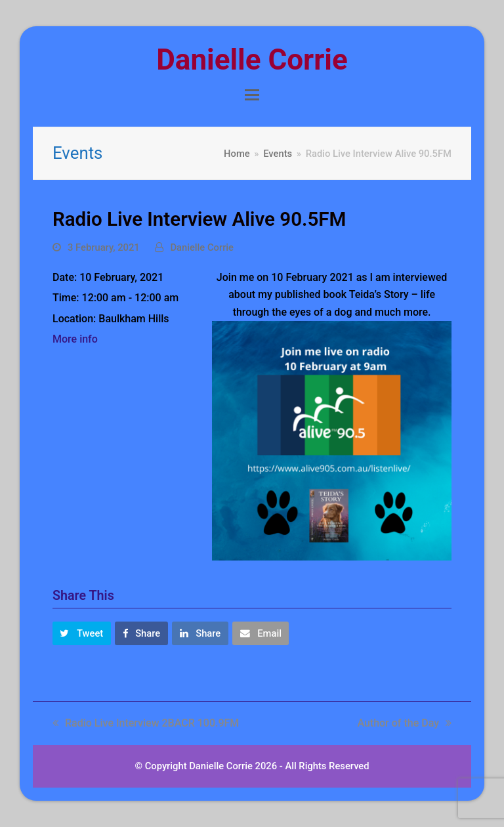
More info (75, 339)
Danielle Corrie (252, 60)
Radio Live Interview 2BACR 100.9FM (146, 723)
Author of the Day (404, 723)
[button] (252, 95)
